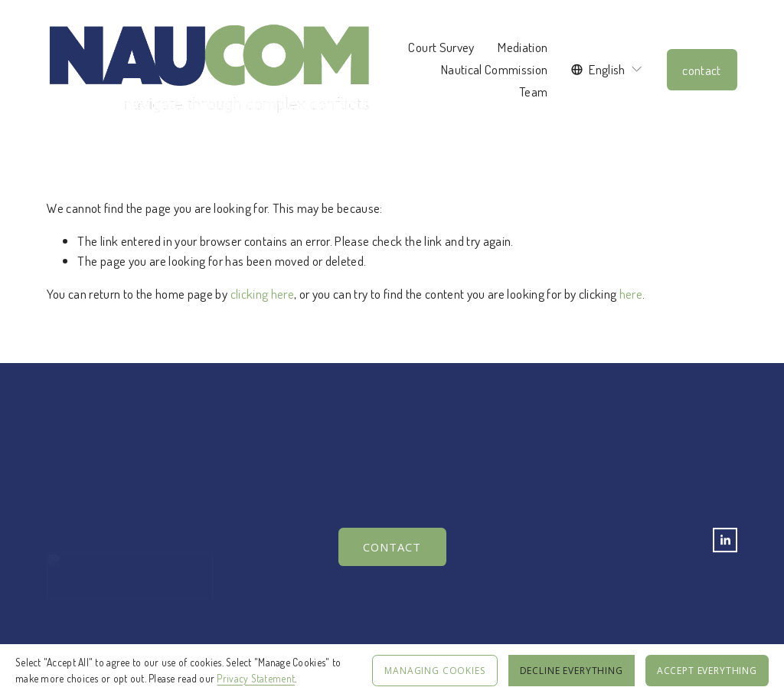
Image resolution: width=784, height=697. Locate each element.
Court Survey (441, 47)
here (631, 293)
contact (701, 70)
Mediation (523, 47)
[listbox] (607, 69)
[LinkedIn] (725, 541)
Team (533, 91)
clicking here (262, 293)
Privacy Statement (256, 678)
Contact (392, 548)
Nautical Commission (495, 69)
